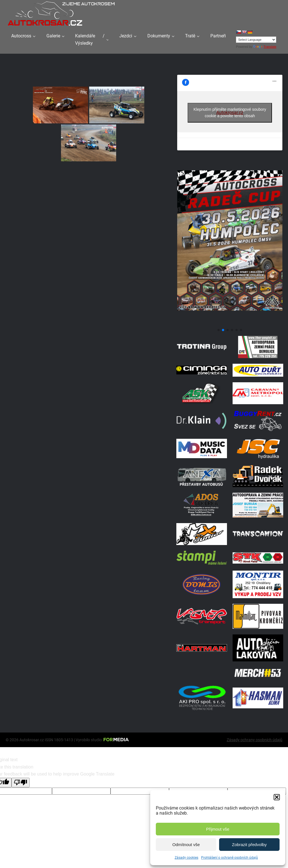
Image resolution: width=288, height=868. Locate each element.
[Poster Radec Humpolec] (230, 323)
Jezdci (126, 36)
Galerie (53, 36)
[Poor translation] (21, 783)
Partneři (218, 36)
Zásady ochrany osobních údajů (255, 740)
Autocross (21, 36)
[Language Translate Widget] (256, 40)
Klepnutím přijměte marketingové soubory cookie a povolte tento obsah (230, 113)
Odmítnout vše (186, 845)
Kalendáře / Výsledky (90, 39)
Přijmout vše (218, 829)
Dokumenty (159, 36)
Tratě (190, 36)
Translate (265, 47)
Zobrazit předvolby (249, 845)
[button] (277, 797)
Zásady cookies (186, 858)
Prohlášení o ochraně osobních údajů (229, 858)
